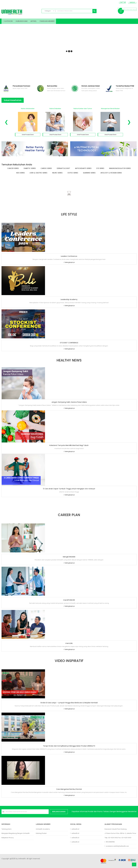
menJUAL (69, 645)
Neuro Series (57, 174)
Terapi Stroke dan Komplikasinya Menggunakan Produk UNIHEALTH (69, 747)
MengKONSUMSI (69, 558)
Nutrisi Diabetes (55, 110)
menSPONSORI (69, 601)
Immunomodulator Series (120, 170)
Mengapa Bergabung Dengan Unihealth (16, 833)
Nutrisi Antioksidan (28, 110)
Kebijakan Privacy (8, 838)
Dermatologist (63, 170)
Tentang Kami (6, 829)
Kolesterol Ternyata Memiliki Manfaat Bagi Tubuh (69, 447)
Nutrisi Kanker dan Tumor (83, 110)
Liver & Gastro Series (38, 174)
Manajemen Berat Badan (110, 110)
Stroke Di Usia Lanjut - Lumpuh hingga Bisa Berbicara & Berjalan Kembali (69, 704)
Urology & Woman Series (111, 174)
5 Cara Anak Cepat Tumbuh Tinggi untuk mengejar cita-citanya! (69, 490)
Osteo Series (73, 174)
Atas (134, 864)
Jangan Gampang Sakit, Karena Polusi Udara (69, 404)
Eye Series (100, 170)
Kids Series (20, 174)
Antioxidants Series (83, 170)
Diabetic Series (30, 170)
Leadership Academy (69, 301)
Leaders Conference (69, 258)
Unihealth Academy (43, 829)
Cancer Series (13, 170)
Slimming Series (89, 174)
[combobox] (69, 11)
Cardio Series (46, 170)
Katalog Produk (41, 833)
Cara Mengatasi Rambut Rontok (69, 791)
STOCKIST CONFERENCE (69, 344)
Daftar (123, 2)
